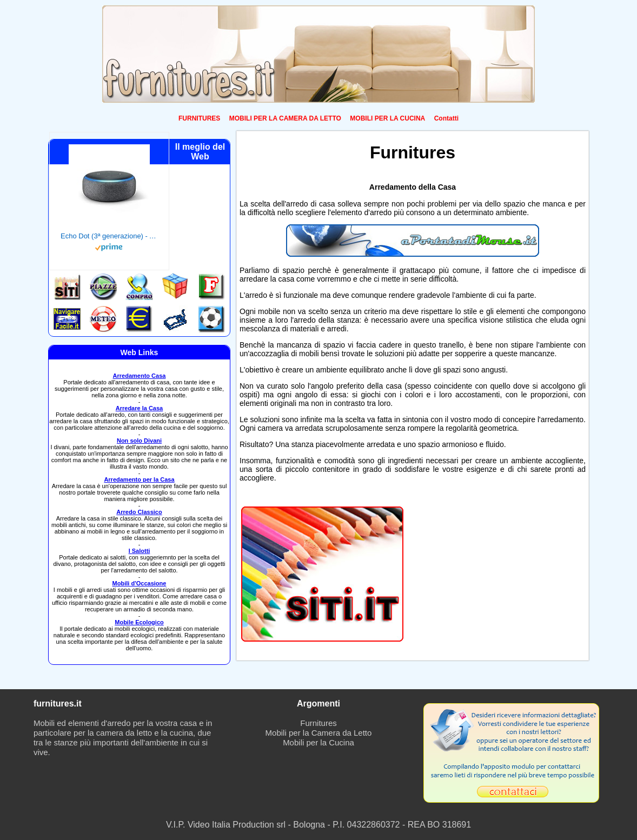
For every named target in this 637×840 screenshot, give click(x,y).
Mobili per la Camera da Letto (319, 733)
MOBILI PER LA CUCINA (387, 118)
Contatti (446, 118)
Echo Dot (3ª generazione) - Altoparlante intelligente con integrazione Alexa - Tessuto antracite (109, 236)
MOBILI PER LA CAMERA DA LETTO (285, 118)
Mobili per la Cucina (319, 742)
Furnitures (319, 723)
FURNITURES (199, 118)
